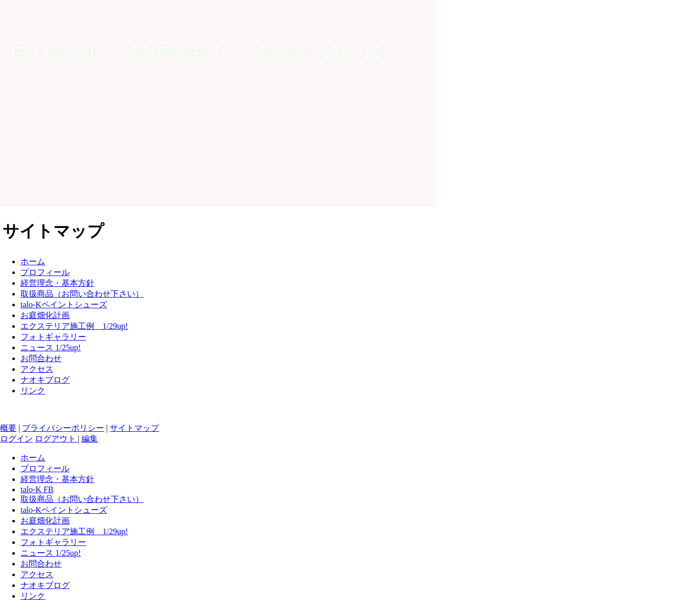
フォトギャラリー (53, 337)
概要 (8, 428)
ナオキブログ (45, 380)
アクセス (37, 369)
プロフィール (45, 272)
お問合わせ (41, 358)
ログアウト (56, 439)
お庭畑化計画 (45, 315)
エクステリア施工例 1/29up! (74, 326)
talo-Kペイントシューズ (64, 304)
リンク (33, 391)
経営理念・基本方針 (57, 283)
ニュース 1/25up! (51, 348)
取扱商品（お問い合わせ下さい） (82, 294)
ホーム (33, 261)
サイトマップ (134, 428)
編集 (90, 439)
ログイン (16, 439)
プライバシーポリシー (63, 428)
